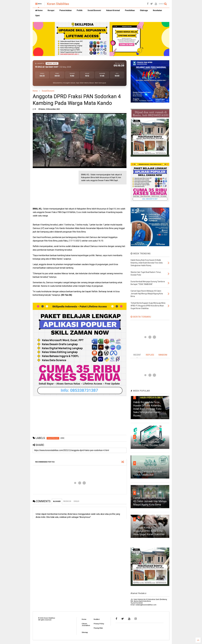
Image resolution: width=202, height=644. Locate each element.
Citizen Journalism (86, 625)
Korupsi (51, 10)
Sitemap (85, 632)
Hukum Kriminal (113, 10)
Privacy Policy (99, 624)
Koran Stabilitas (58, 4)
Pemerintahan (66, 10)
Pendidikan (130, 10)
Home (39, 10)
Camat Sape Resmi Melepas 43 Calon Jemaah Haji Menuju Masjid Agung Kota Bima (150, 501)
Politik (80, 10)
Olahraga (144, 10)
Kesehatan (157, 10)
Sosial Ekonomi (94, 10)
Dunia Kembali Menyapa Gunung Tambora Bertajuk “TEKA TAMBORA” (148, 472)
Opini (37, 16)
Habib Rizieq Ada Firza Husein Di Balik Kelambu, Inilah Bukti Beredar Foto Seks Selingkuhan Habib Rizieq (147, 409)
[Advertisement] (52, 187)
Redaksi (97, 619)
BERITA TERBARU (141, 317)
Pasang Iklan (98, 628)
